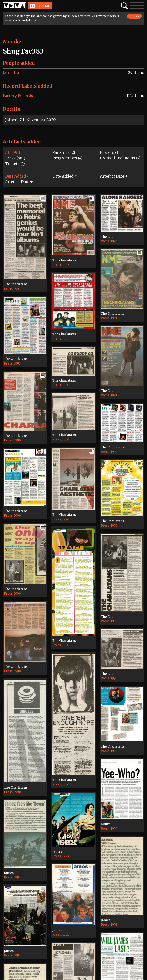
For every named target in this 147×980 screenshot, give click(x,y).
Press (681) (15, 158)
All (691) (13, 152)
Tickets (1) (15, 164)
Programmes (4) (68, 158)
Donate (134, 16)
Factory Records (18, 96)
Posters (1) (110, 152)
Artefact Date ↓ (114, 176)
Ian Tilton (12, 72)
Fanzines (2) (64, 152)
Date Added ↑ (65, 176)
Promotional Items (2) (120, 158)
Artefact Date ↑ (19, 182)
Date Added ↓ (17, 176)
